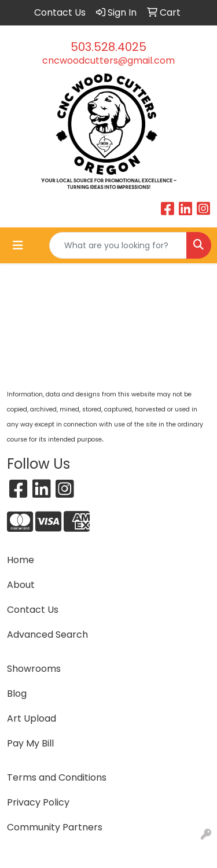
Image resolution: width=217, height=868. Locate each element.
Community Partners (55, 827)
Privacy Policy (38, 802)
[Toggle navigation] (18, 245)
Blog (17, 694)
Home (21, 560)
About (21, 585)
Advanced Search (47, 635)
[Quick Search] (118, 245)
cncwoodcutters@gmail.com (108, 60)
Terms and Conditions (57, 777)
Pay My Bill (30, 743)
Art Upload (32, 718)
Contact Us (33, 610)
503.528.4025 (108, 47)
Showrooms (34, 669)
